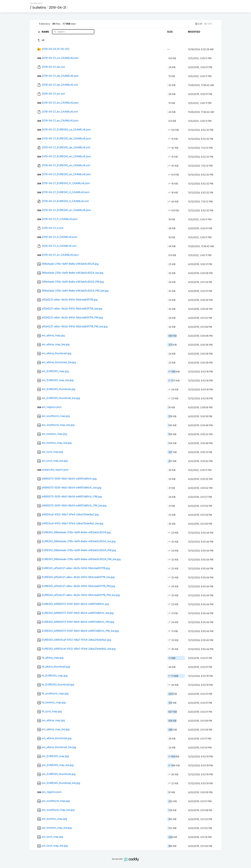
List (199, 24)
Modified (194, 32)
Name (46, 32)
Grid (208, 24)
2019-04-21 (57, 8)
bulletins (39, 8)
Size (170, 32)
